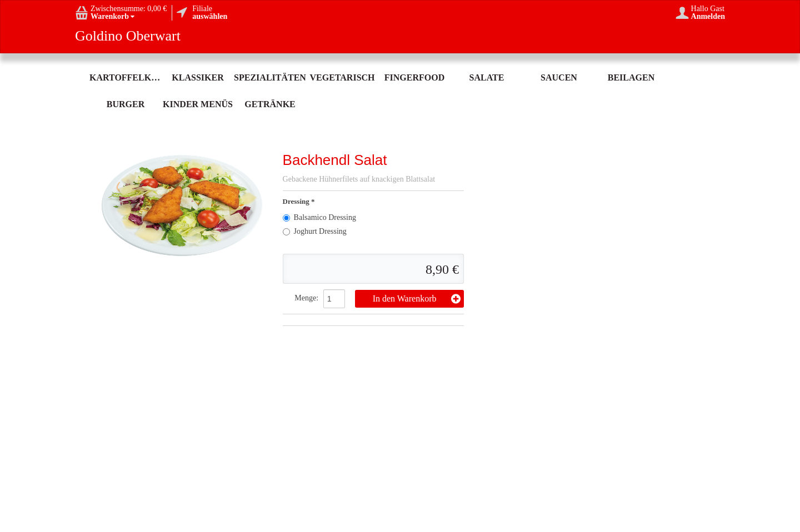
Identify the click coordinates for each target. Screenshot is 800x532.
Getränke (270, 104)
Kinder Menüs (198, 104)
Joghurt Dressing (315, 231)
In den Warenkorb (417, 299)
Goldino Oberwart (128, 36)
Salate (487, 77)
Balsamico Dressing (319, 217)
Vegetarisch (342, 77)
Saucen (559, 77)
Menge (305, 298)
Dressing (297, 201)
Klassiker (197, 77)
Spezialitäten (270, 77)
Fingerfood (414, 77)
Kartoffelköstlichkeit (126, 77)
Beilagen (631, 77)
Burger (126, 104)
